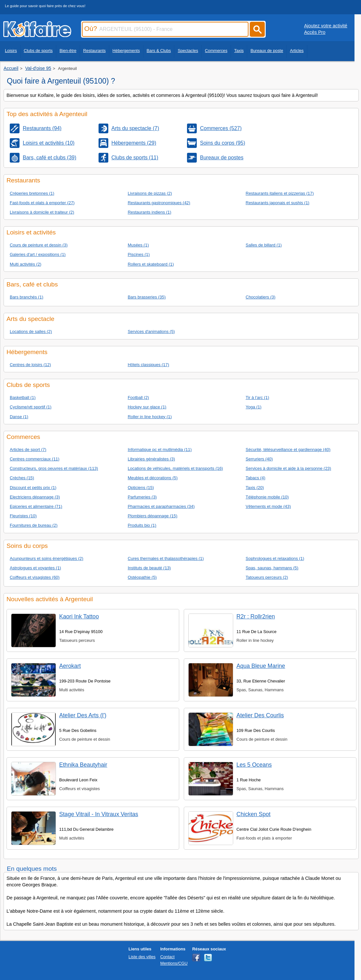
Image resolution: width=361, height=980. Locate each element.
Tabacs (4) (255, 478)
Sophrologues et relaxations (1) (275, 558)
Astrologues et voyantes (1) (35, 568)
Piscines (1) (139, 254)
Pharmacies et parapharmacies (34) (161, 506)
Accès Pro (315, 32)
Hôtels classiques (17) (148, 365)
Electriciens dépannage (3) (35, 497)
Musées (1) (138, 245)
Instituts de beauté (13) (149, 568)
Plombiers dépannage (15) (153, 516)
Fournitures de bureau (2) (34, 525)
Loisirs (11, 51)
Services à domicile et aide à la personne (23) (288, 468)
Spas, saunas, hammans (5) (272, 568)
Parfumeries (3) (142, 497)
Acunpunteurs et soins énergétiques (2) (47, 558)
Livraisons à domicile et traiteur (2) (42, 212)
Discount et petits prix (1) (33, 488)
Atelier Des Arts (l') (83, 715)
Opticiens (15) (141, 488)
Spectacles (188, 51)
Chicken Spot (254, 814)
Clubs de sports (38, 51)
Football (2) (139, 397)
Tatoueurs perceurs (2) (267, 577)
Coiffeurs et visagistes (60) (35, 577)
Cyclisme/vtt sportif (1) (31, 407)
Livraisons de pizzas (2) (150, 193)
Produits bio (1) (142, 525)
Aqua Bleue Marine (261, 666)
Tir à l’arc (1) (257, 397)
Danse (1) (19, 417)
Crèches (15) (22, 478)
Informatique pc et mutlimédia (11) (160, 450)
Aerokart (70, 666)
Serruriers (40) (259, 459)
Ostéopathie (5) (142, 577)
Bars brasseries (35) (147, 297)
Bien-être (68, 51)
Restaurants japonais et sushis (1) (277, 203)
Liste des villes (142, 957)
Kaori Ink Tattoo (79, 616)
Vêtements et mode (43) (268, 506)
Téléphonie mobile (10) (267, 497)
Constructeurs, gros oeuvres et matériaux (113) (54, 468)
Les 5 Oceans (254, 765)
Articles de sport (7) (28, 450)
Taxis (239, 51)
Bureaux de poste (267, 51)
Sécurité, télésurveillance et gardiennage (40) (288, 450)
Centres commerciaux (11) (35, 459)
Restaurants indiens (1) (150, 212)
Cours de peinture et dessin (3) (39, 245)
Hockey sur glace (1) (147, 407)
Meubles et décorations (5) (153, 478)
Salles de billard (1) (264, 245)
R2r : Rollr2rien (256, 616)
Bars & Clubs (159, 51)
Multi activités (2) (26, 264)
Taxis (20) (255, 488)
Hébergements (126, 51)
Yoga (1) (254, 407)
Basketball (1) (23, 397)
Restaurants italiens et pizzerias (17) (280, 193)
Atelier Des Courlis (260, 715)
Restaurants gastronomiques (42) (159, 203)
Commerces (216, 51)
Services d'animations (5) (151, 331)
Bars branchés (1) (27, 297)
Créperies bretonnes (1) (32, 193)
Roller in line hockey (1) (150, 417)
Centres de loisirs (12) (30, 365)
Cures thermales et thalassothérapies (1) (166, 558)
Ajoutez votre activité (326, 26)
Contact (167, 957)
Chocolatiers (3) (260, 297)
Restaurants (94, 51)
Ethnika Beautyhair (83, 765)
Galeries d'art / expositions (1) (38, 254)
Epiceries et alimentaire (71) (36, 506)
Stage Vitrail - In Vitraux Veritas (99, 814)
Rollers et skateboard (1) (151, 264)
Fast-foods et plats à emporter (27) (42, 203)
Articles (297, 51)
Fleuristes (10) (23, 516)
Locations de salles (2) (31, 331)
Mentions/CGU (174, 963)
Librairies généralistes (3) (151, 459)
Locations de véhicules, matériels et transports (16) (175, 468)
